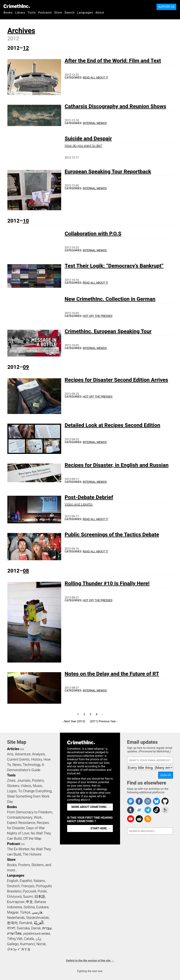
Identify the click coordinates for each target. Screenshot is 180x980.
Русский (29, 891)
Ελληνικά (14, 897)
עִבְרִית (47, 928)
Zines (11, 780)
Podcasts (45, 12)
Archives (21, 31)
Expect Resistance (21, 823)
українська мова (37, 933)
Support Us (166, 7)
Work (38, 817)
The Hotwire (32, 854)
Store (58, 12)
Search (70, 12)
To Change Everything (35, 791)
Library (20, 12)
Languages (85, 12)
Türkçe (25, 912)
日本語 (40, 897)
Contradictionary (20, 817)
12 (26, 48)
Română (26, 923)
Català (29, 939)
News (17, 765)
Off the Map (32, 838)
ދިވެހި (38, 939)
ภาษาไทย (14, 933)
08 (26, 571)
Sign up (166, 775)
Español (26, 881)
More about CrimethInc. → (91, 807)
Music (38, 786)
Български (16, 902)
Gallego (13, 944)
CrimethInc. (17, 6)
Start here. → (101, 828)
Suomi (28, 897)
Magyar (13, 912)
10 (26, 221)
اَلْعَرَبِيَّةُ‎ (39, 923)
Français (28, 886)
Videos (26, 786)
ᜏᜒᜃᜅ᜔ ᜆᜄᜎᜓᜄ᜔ (19, 949)
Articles (13, 749)
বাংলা (11, 928)
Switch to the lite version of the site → (90, 961)
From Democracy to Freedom (30, 812)
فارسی (37, 912)
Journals (24, 780)
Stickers (13, 786)
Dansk (36, 928)
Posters (38, 780)
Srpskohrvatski (38, 918)
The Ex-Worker (18, 849)
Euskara (42, 907)
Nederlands (16, 918)
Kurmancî (28, 944)
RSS (22, 749)
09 (26, 367)
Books (8, 12)
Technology (31, 765)
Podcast (13, 844)
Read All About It (95, 78)
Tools (32, 12)
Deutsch (13, 886)
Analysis (38, 754)
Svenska (23, 928)
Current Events (18, 759)
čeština (29, 907)
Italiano (39, 881)
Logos (12, 791)
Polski (42, 891)
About (100, 12)
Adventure (23, 754)
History (37, 759)
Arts (10, 754)
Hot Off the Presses (98, 316)
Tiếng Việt (15, 939)
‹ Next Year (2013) (74, 721)
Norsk (41, 944)
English (13, 881)
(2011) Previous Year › (104, 721)
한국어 (12, 923)
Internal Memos (95, 123)
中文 (29, 902)
